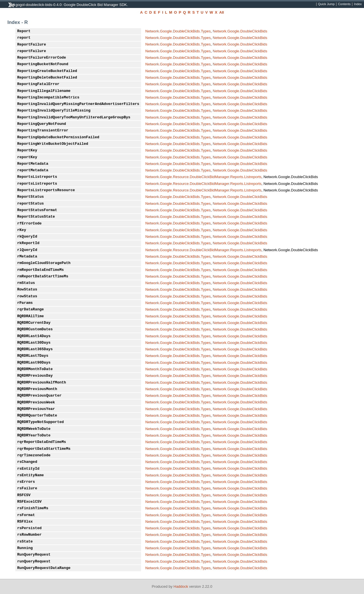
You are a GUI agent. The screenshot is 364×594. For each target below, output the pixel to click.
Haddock (181, 586)
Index (358, 4)
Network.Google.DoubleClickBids (240, 31)
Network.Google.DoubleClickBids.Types (178, 31)
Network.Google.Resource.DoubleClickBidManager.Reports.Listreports (203, 177)
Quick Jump (326, 4)
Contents (344, 4)
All (222, 12)
